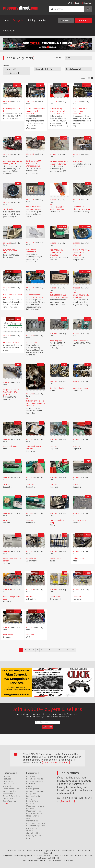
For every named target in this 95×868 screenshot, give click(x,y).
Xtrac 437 (76, 485)
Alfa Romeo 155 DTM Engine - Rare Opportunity (81, 111)
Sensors (30, 597)
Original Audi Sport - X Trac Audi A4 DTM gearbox (12, 392)
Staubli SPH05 (55, 597)
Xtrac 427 (30, 485)
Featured (7, 779)
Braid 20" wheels (57, 388)
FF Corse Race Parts (11, 343)
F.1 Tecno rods (32, 343)
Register (87, 3)
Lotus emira (78, 597)
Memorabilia (32, 821)
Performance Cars (34, 813)
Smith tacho (8, 209)
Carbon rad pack (79, 558)
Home (6, 20)
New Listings (9, 781)
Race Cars (31, 776)
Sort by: (58, 58)
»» (73, 650)
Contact (43, 20)
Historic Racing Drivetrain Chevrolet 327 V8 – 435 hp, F (58, 111)
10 (59, 650)
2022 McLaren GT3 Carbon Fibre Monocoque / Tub (34, 164)
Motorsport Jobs (33, 811)
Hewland (30, 635)
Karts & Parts (32, 801)
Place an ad (83, 20)
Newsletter (9, 31)
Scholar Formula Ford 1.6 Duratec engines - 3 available (36, 403)
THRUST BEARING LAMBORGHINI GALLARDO (57, 253)
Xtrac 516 (53, 446)
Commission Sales (11, 789)
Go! (88, 9)
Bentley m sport (79, 520)
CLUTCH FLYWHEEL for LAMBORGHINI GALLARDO (81, 253)
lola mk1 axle (78, 162)
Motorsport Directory (36, 823)
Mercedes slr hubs (80, 388)
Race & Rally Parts (35, 779)
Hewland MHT (55, 558)
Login (78, 3)
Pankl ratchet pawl (80, 341)
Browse (6, 776)
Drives (29, 786)
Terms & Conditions (12, 796)
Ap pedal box (32, 558)
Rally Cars (31, 784)
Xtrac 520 (77, 446)
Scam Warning (9, 801)
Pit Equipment (33, 789)
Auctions (30, 803)
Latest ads (66, 20)
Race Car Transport (35, 781)
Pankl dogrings (56, 341)
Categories (19, 20)
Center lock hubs (10, 446)
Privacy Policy (9, 791)
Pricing (32, 20)
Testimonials (9, 794)
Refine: (6, 66)
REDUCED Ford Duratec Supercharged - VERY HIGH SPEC (36, 111)
